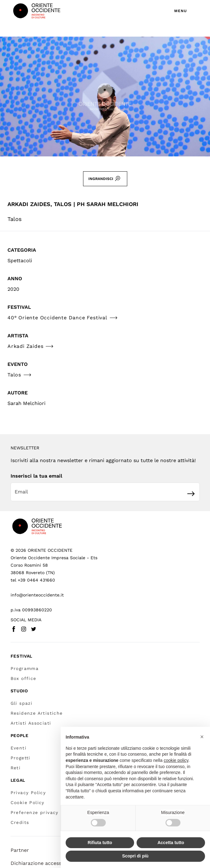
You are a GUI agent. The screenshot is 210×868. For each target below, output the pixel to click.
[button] (202, 737)
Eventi (19, 748)
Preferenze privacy (35, 812)
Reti (16, 768)
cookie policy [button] (176, 760)
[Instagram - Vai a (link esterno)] (24, 629)
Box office (23, 678)
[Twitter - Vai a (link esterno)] (34, 629)
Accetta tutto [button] (171, 843)
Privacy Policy (28, 793)
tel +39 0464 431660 (33, 580)
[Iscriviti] (191, 494)
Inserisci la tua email (36, 476)
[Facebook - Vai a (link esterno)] (14, 629)
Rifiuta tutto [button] (100, 843)
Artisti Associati (31, 723)
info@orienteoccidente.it (37, 595)
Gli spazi (22, 703)
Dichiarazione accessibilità (43, 863)
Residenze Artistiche (37, 713)
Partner (20, 850)
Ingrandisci (105, 178)
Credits (20, 822)
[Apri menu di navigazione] (186, 11)
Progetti (21, 758)
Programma (25, 668)
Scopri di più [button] (135, 856)
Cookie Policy (28, 803)
